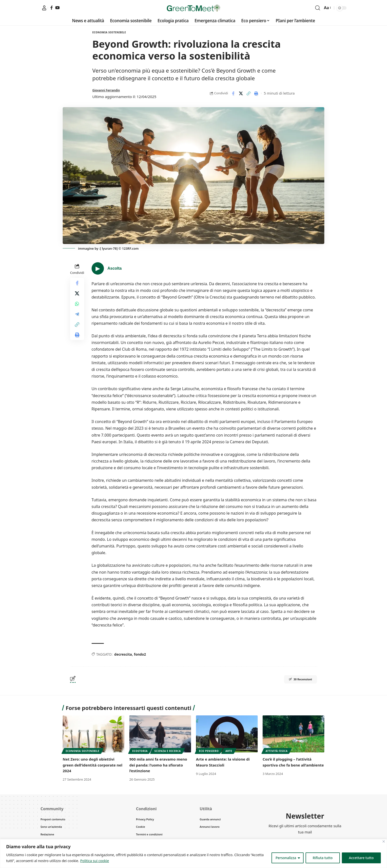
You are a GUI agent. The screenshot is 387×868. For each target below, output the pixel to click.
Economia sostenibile (109, 32)
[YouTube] (58, 8)
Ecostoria (140, 751)
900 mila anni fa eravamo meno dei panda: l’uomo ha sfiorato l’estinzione (160, 765)
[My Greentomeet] (44, 8)
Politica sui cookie (95, 861)
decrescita (123, 654)
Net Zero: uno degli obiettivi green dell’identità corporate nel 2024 (91, 765)
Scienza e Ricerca (167, 751)
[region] (193, 854)
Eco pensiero (209, 751)
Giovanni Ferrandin (109, 90)
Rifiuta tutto (323, 858)
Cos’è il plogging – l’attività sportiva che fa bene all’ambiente (289, 765)
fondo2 (140, 654)
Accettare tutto (361, 858)
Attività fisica (277, 751)
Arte (229, 751)
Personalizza (286, 858)
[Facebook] (52, 8)
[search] (318, 8)
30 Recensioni (295, 680)
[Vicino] (384, 841)
